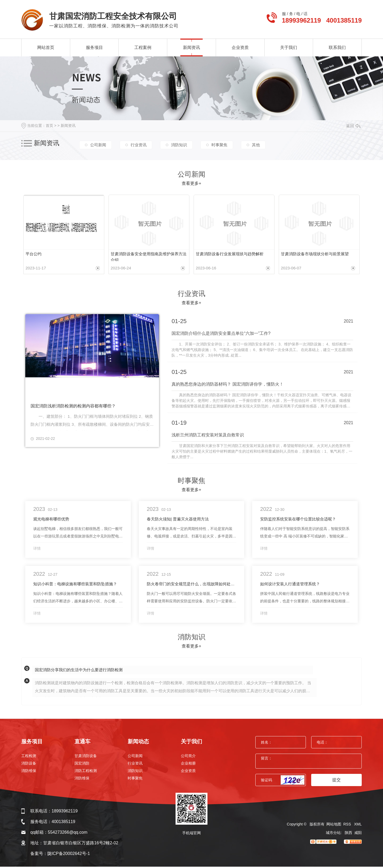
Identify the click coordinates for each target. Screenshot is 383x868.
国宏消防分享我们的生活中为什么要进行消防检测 (79, 671)
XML (358, 825)
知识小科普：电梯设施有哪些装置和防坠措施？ (75, 585)
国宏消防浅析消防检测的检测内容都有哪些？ (73, 408)
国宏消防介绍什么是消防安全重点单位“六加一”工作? (221, 335)
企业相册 (188, 765)
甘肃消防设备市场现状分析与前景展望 (315, 254)
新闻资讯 (191, 47)
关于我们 (289, 47)
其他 (256, 144)
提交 (336, 781)
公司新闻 (98, 144)
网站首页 (46, 47)
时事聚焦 (219, 144)
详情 (37, 550)
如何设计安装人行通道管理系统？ (290, 585)
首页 (49, 126)
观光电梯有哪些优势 (51, 520)
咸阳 (358, 834)
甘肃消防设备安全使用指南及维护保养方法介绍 (149, 257)
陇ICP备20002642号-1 (69, 855)
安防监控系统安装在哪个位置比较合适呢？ (298, 520)
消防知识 (179, 144)
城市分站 (333, 834)
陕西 (348, 834)
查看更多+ (191, 183)
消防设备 (29, 765)
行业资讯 (139, 144)
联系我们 (337, 47)
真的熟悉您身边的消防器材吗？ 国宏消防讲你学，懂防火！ (227, 386)
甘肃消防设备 (86, 757)
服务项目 (94, 47)
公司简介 (188, 757)
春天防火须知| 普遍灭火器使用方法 (178, 520)
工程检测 (29, 757)
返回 (353, 126)
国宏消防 (82, 765)
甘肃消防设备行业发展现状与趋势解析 (230, 254)
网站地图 (334, 825)
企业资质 (240, 47)
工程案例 (143, 47)
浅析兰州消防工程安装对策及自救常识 (208, 436)
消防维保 (29, 772)
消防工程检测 (86, 772)
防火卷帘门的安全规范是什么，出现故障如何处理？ (192, 585)
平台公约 (34, 254)
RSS (348, 825)
